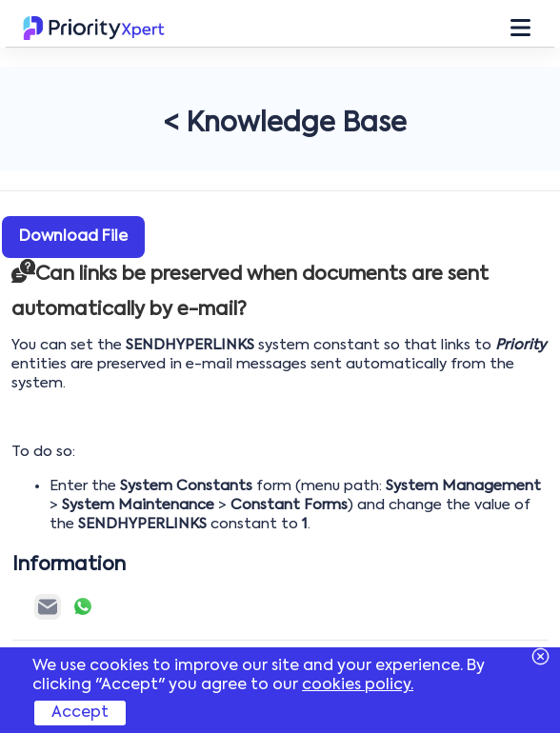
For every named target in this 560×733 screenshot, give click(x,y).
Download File (73, 237)
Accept (80, 713)
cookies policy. (358, 685)
